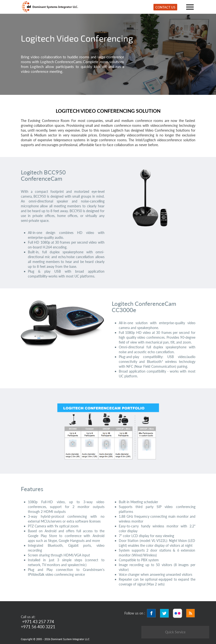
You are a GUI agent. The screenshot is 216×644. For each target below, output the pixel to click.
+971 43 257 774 (38, 622)
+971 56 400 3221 (38, 627)
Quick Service (175, 632)
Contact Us (165, 7)
